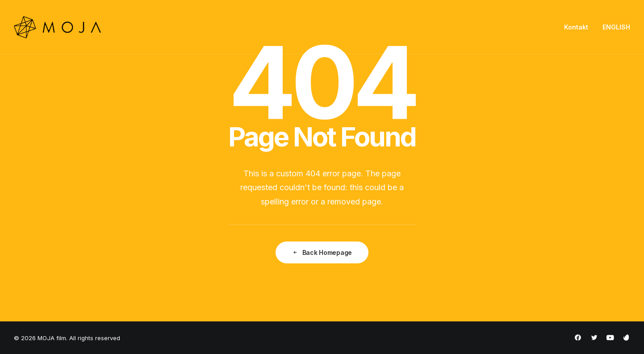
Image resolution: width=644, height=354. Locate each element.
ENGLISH (616, 27)
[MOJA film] (57, 27)
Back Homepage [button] (322, 252)
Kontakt (576, 27)
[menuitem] (579, 27)
